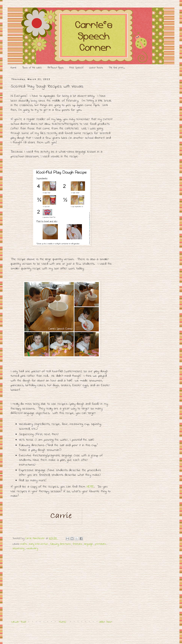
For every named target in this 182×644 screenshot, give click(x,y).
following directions (61, 544)
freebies (78, 544)
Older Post (105, 622)
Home (13, 68)
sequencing (19, 548)
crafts (24, 544)
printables (101, 544)
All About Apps (56, 68)
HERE (90, 487)
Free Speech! (76, 68)
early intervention (39, 544)
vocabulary (32, 548)
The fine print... (117, 68)
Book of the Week (32, 68)
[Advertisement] (62, 595)
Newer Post (19, 622)
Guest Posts (96, 68)
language (89, 544)
